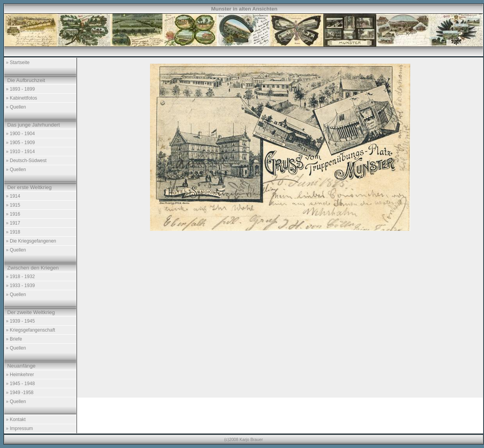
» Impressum (19, 428)
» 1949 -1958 (20, 393)
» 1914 (13, 196)
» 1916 (13, 214)
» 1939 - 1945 (20, 321)
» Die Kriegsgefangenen (31, 241)
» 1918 (13, 232)
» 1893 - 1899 (20, 89)
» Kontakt (16, 419)
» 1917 (13, 223)
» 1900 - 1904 (20, 134)
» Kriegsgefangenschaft (30, 330)
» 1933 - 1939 (20, 286)
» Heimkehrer (20, 375)
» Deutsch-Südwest (26, 161)
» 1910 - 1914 (20, 152)
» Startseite (18, 62)
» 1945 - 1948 (20, 384)
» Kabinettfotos (21, 98)
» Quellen (16, 107)
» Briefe (14, 339)
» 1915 (13, 205)
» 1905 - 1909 (20, 143)
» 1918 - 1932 (20, 277)
